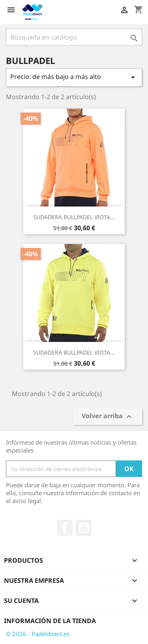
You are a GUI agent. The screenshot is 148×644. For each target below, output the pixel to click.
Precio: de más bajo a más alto (74, 77)
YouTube (84, 528)
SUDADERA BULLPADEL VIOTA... (74, 217)
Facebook (65, 528)
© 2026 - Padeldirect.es (38, 634)
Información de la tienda (50, 621)
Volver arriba (108, 417)
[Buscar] (74, 37)
